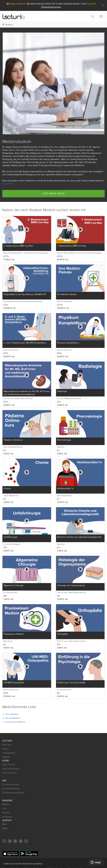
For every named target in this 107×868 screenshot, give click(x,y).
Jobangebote (9, 753)
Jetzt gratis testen (53, 194)
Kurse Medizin (12, 714)
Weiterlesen (8, 184)
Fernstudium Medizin (15, 722)
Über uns (7, 745)
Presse (6, 749)
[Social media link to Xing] (26, 841)
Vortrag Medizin (13, 718)
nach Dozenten (10, 773)
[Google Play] (29, 854)
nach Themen (9, 765)
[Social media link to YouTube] (21, 841)
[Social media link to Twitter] (10, 841)
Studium (9, 25)
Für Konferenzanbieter (13, 793)
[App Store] (11, 854)
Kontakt (6, 757)
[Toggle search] (92, 16)
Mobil (5, 828)
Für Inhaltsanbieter (11, 789)
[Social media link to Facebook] (4, 841)
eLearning (7, 817)
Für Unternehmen (11, 784)
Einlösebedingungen (51, 7)
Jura (4, 808)
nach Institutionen (11, 769)
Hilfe (4, 824)
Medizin (6, 804)
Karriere (6, 813)
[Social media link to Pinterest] (15, 841)
